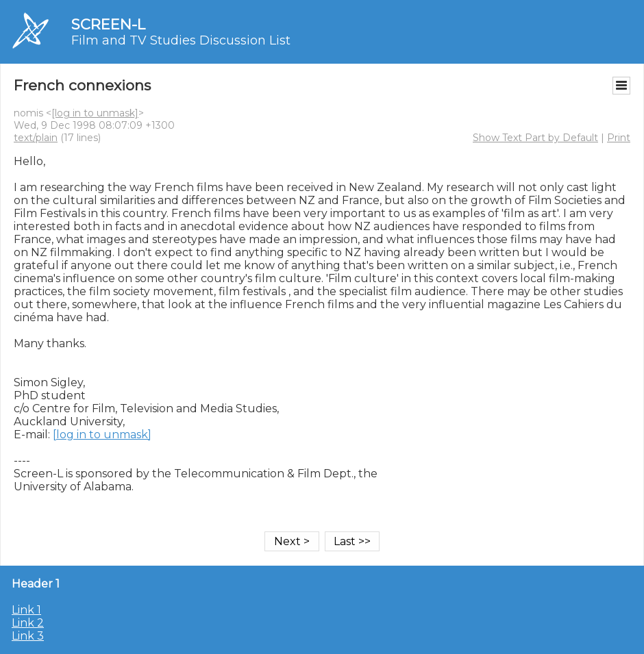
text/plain (36, 138)
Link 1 (26, 610)
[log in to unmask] (95, 113)
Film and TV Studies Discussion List (181, 40)
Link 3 (28, 636)
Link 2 (28, 623)
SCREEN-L (108, 24)
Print (619, 138)
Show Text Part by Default (535, 138)
